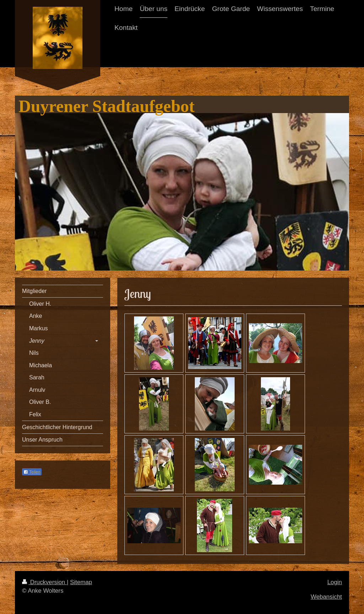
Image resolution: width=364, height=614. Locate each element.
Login (335, 582)
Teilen (32, 472)
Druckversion (44, 582)
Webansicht (326, 597)
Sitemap (81, 582)
